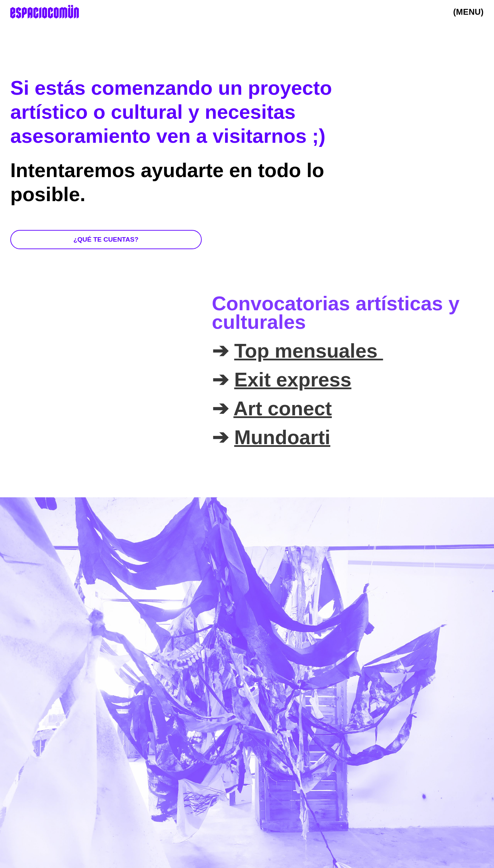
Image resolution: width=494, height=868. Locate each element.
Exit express (293, 380)
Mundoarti (282, 437)
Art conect (283, 408)
